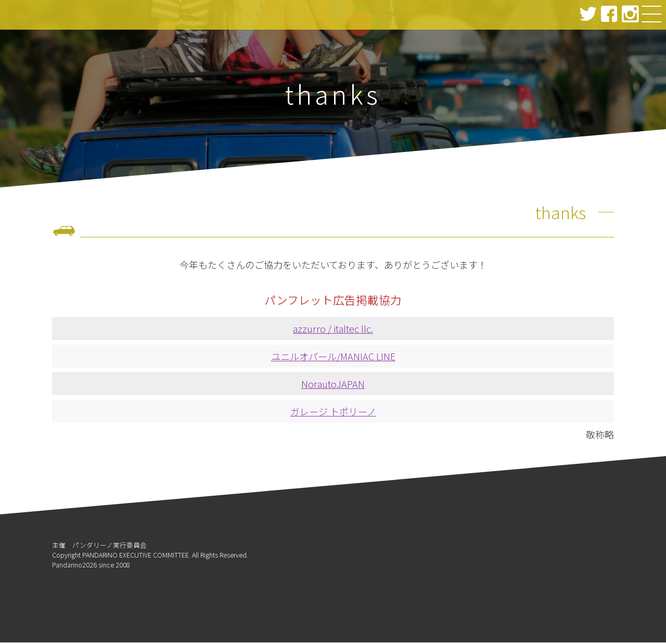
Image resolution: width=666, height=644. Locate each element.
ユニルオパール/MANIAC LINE (333, 358)
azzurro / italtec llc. (333, 330)
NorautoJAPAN (333, 385)
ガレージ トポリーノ (333, 413)
